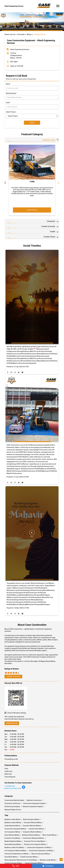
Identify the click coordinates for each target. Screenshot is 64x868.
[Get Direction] (23, 788)
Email (8, 102)
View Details (32, 210)
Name (8, 84)
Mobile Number (11, 93)
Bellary (29, 34)
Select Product (11, 112)
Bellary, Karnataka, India (13, 788)
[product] (32, 116)
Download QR (12, 723)
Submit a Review (13, 677)
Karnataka (21, 34)
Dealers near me (10, 34)
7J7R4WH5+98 (10, 786)
